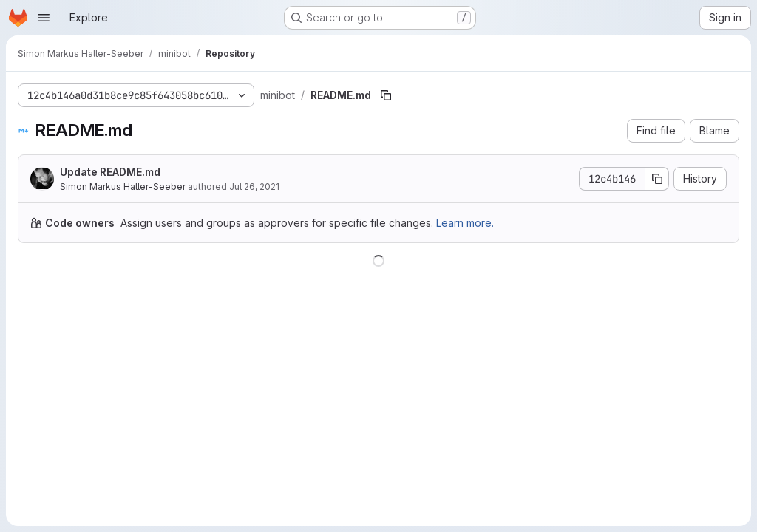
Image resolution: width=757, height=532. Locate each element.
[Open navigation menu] (44, 18)
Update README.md (110, 172)
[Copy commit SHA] (657, 179)
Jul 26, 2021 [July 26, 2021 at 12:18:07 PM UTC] (254, 187)
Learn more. (465, 223)
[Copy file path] (386, 95)
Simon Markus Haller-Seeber (123, 187)
